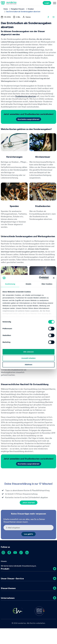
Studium (31, 9)
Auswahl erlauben (28, 358)
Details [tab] (28, 284)
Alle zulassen (28, 352)
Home (6, 9)
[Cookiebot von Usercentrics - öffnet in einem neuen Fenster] (39, 278)
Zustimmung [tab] (10, 284)
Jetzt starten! (29, 503)
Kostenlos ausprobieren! (29, 119)
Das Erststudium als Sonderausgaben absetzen (23, 11)
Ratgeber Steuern (18, 9)
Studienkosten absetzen (26, 96)
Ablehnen (28, 365)
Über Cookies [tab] (47, 284)
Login (47, 3)
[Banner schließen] (54, 278)
